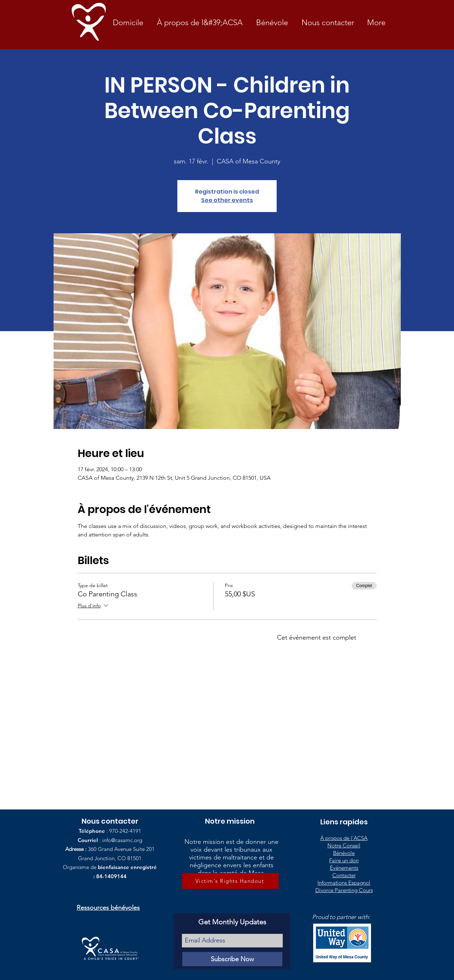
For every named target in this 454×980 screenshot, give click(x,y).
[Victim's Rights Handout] (230, 881)
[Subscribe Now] (232, 959)
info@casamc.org (122, 840)
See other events (227, 200)
